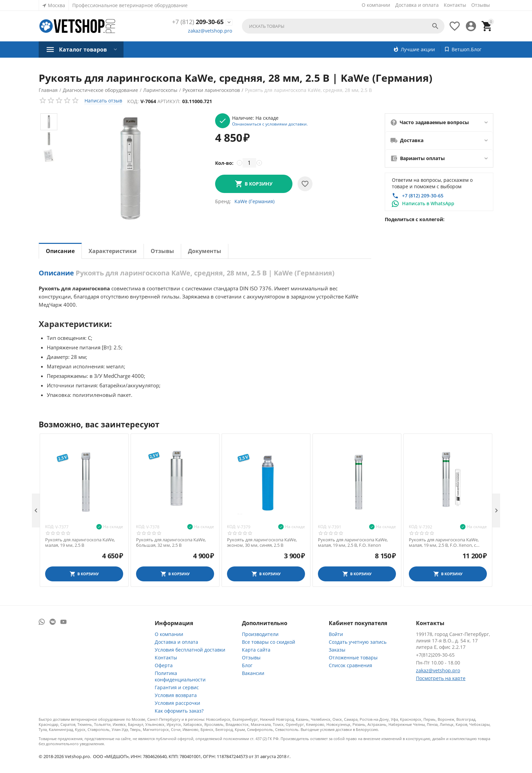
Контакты (455, 5)
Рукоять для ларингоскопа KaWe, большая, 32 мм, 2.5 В (171, 543)
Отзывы (481, 5)
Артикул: (169, 101)
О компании (376, 5)
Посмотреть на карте (441, 678)
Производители (260, 634)
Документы (205, 251)
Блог (247, 665)
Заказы (337, 650)
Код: (133, 101)
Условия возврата (176, 695)
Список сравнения (350, 665)
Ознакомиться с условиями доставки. (270, 124)
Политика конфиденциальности (180, 676)
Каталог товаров (83, 50)
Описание (60, 251)
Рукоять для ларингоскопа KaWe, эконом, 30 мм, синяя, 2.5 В (262, 543)
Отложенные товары (353, 658)
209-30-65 (198, 22)
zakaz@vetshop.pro (210, 31)
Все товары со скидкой (269, 642)
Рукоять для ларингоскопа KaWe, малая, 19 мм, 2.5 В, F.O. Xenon (353, 543)
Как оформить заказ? (179, 711)
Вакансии (253, 673)
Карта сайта (256, 650)
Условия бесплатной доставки (190, 650)
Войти (336, 634)
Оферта (164, 665)
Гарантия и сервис (177, 687)
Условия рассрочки (177, 703)
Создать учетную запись (358, 642)
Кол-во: (224, 163)
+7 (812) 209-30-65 (423, 196)
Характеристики (113, 251)
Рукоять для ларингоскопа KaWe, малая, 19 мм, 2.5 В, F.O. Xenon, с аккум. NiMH (444, 543)
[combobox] (343, 26)
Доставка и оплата (417, 5)
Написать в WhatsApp (428, 203)
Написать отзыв (103, 101)
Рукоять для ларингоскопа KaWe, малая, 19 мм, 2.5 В (80, 543)
